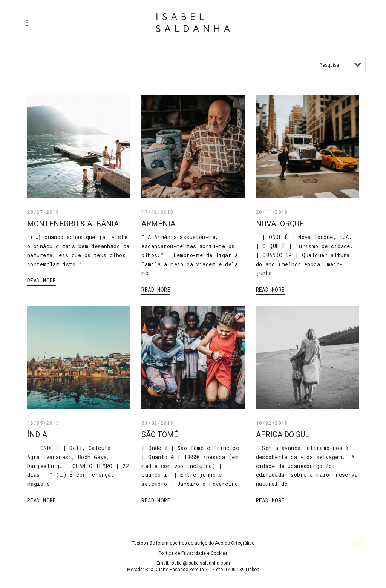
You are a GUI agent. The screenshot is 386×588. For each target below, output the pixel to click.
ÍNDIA (37, 434)
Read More (42, 280)
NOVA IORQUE (280, 224)
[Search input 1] (342, 64)
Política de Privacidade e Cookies (193, 553)
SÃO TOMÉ (160, 434)
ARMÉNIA (158, 224)
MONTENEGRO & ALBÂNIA (73, 224)
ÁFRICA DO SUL (283, 434)
